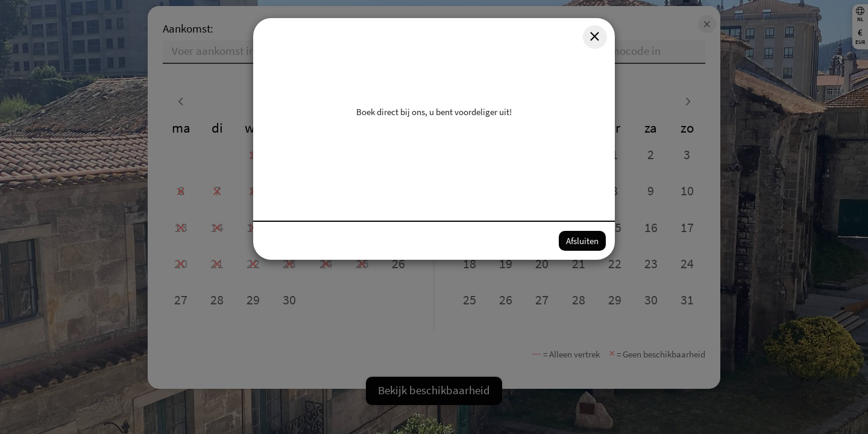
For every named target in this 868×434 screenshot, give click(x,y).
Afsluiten (582, 241)
